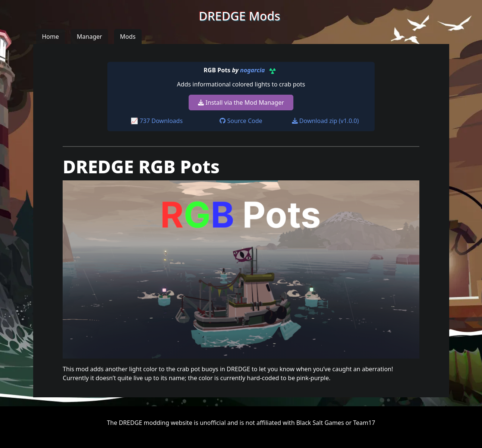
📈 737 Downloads (157, 121)
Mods (128, 37)
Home (51, 37)
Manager (89, 37)
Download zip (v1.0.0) (325, 121)
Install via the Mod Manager (241, 102)
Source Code (241, 121)
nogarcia (252, 70)
